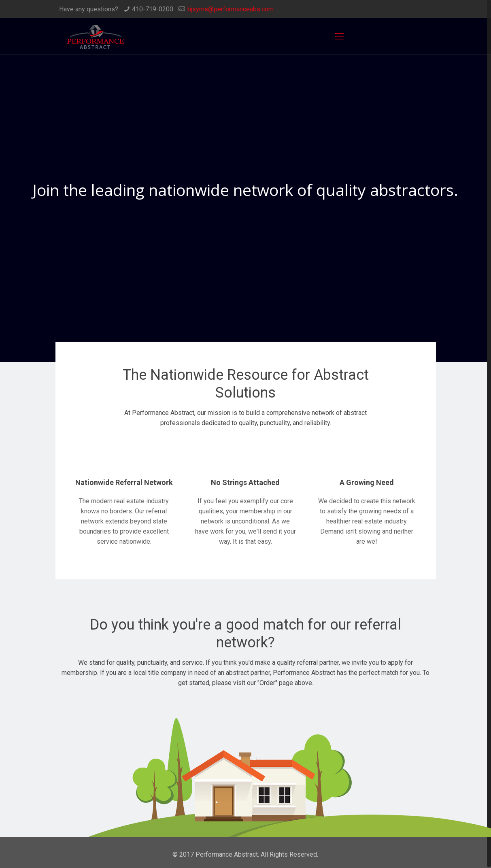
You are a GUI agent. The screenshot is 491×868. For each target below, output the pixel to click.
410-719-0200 (153, 9)
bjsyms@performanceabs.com (231, 9)
